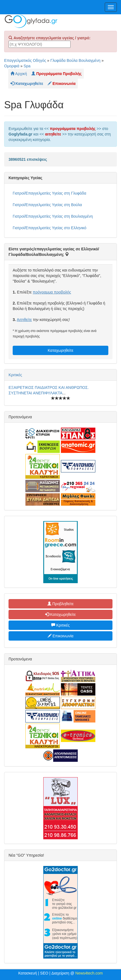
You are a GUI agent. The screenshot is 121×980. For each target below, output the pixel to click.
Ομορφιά (12, 66)
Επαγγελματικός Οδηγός (25, 60)
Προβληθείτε (61, 604)
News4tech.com (89, 973)
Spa (27, 66)
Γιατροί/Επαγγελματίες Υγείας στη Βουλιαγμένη (53, 216)
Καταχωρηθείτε (60, 350)
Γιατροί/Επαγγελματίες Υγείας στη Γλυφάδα (49, 193)
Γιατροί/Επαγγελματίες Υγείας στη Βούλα (47, 205)
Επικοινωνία (61, 636)
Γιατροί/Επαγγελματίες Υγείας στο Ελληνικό (49, 228)
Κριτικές (15, 375)
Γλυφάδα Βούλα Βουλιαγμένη (76, 60)
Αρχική (19, 74)
